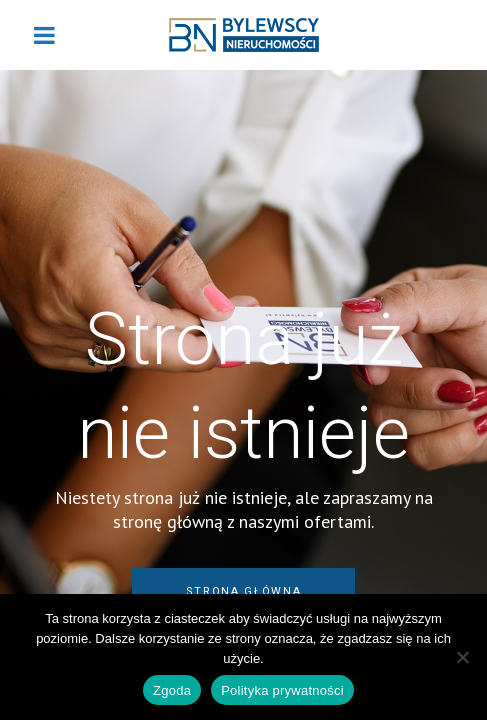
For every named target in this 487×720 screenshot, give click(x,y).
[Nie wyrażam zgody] (462, 657)
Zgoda (172, 690)
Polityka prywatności (282, 690)
